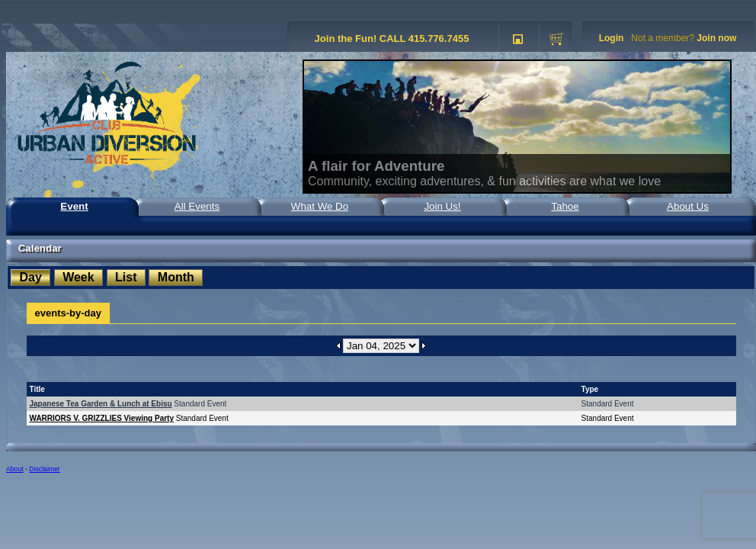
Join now (716, 38)
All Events (197, 206)
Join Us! (442, 206)
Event (74, 206)
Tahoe (565, 206)
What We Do (320, 206)
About (15, 469)
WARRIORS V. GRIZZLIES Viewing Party (102, 418)
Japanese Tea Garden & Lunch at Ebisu (101, 404)
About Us (688, 206)
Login (612, 38)
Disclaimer (44, 469)
